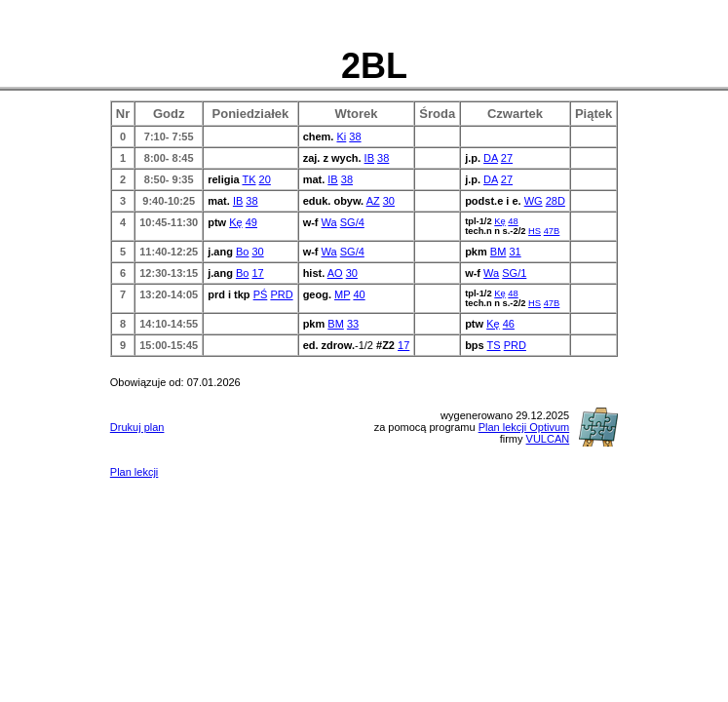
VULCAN (548, 439)
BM (498, 252)
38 (355, 136)
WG (534, 201)
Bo (242, 252)
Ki (341, 136)
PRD (281, 294)
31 (515, 252)
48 (513, 221)
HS (535, 231)
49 (251, 222)
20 (265, 179)
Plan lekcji (134, 472)
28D (556, 201)
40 (359, 294)
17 (257, 273)
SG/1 (514, 273)
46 (509, 324)
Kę (235, 222)
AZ (373, 201)
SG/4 (352, 222)
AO (335, 273)
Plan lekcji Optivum (524, 427)
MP (342, 294)
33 (353, 324)
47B (552, 231)
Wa (329, 222)
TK (249, 179)
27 (507, 158)
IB (369, 158)
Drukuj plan (137, 427)
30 (389, 201)
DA (491, 158)
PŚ (261, 294)
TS (494, 345)
